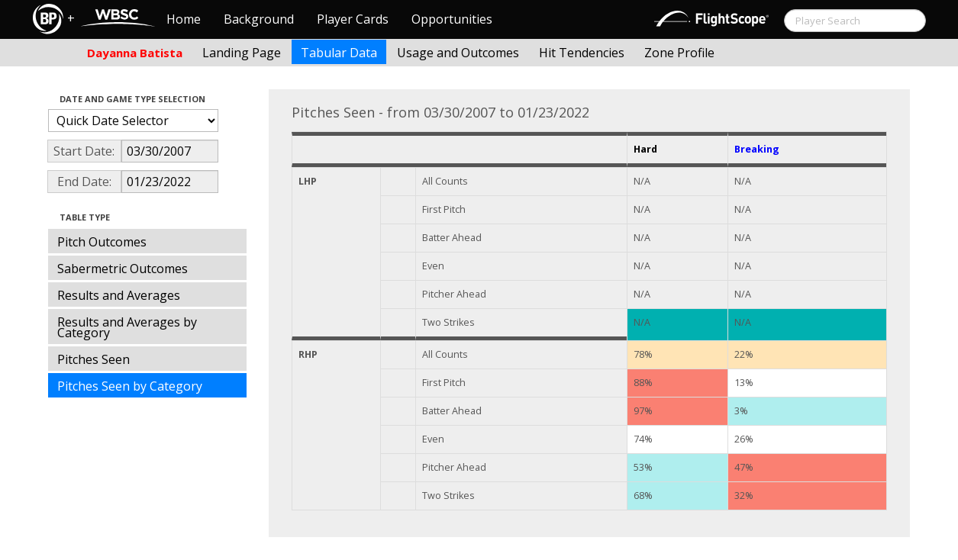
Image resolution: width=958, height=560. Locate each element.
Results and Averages (119, 295)
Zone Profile (679, 53)
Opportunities (452, 19)
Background (259, 19)
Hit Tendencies (582, 53)
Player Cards (353, 19)
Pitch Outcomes (102, 242)
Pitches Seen (94, 359)
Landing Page (242, 53)
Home (184, 19)
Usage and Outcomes (458, 53)
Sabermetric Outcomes (123, 269)
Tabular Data (339, 53)
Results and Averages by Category (127, 327)
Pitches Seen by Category (130, 386)
